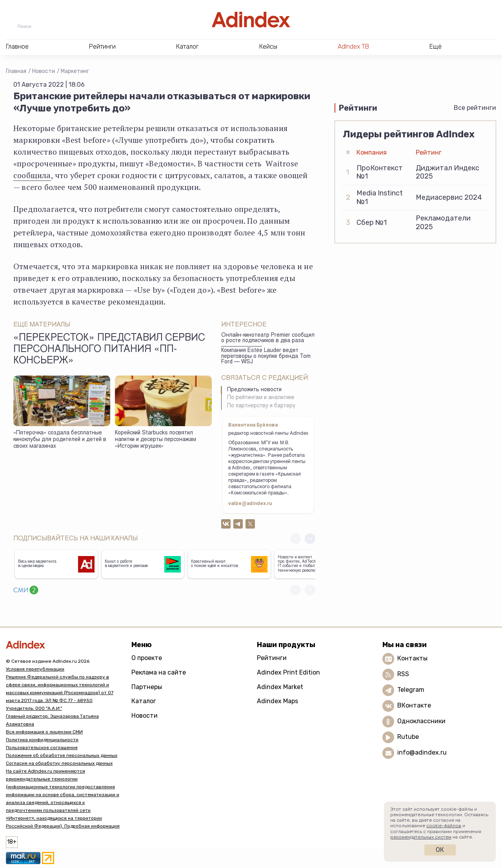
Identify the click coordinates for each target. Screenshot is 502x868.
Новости (44, 71)
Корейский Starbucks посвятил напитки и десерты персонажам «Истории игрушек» (156, 440)
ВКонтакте (414, 705)
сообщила (32, 175)
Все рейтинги (475, 108)
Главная (16, 71)
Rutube (408, 737)
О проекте (147, 658)
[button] (310, 539)
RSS (403, 674)
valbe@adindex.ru (250, 504)
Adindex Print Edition (288, 672)
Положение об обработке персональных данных (62, 755)
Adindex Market (280, 687)
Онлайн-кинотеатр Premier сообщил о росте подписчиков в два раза (268, 338)
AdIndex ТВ (353, 46)
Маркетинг (75, 71)
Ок (440, 850)
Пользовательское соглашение (42, 748)
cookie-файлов (444, 826)
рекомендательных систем (421, 837)
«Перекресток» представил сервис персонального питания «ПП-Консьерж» (109, 350)
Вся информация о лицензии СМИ (44, 732)
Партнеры (147, 687)
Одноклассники (421, 721)
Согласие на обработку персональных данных (59, 763)
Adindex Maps (277, 701)
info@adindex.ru (422, 752)
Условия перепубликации (35, 669)
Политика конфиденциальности (42, 740)
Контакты (412, 658)
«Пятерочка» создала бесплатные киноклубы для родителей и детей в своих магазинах (60, 440)
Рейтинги (272, 658)
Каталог (144, 701)
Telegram (411, 690)
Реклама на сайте (159, 672)
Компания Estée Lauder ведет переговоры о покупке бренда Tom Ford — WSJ (266, 356)
